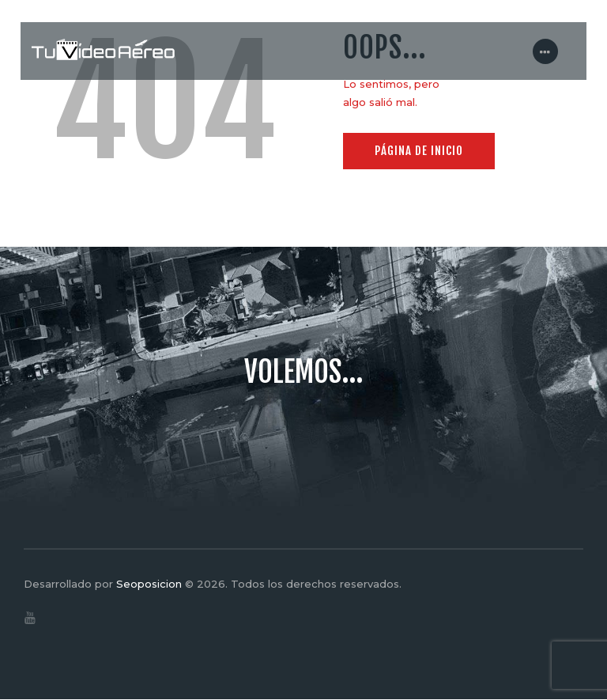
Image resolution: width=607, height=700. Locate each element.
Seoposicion (149, 584)
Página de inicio (419, 151)
